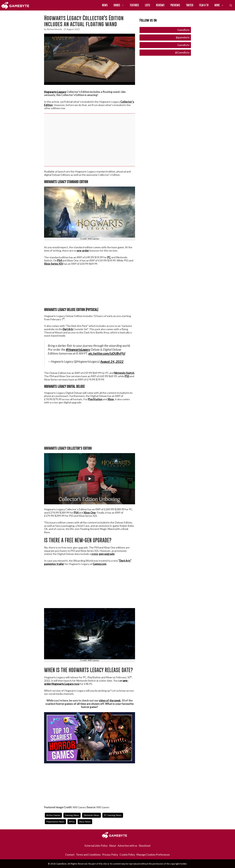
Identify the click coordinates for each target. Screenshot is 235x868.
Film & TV (204, 5)
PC (109, 257)
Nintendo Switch (124, 373)
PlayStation (95, 399)
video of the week (110, 700)
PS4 (59, 260)
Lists (147, 5)
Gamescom (100, 564)
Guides (120, 5)
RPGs (72, 822)
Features (134, 5)
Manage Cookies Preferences (153, 855)
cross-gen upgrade (103, 554)
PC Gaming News (113, 815)
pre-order (83, 251)
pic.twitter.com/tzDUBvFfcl (107, 353)
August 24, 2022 (112, 361)
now (77, 684)
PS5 (127, 376)
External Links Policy (96, 846)
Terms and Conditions (88, 855)
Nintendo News (91, 815)
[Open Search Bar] (231, 5)
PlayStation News (55, 822)
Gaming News (72, 815)
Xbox (111, 399)
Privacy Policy (110, 855)
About (113, 846)
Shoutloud (145, 846)
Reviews (160, 5)
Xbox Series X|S (54, 264)
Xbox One (90, 513)
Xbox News (85, 822)
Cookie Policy (127, 855)
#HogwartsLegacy (78, 349)
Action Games (53, 815)
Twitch (190, 5)
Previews (175, 5)
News (105, 5)
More (221, 5)
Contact (70, 855)
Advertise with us (127, 846)
